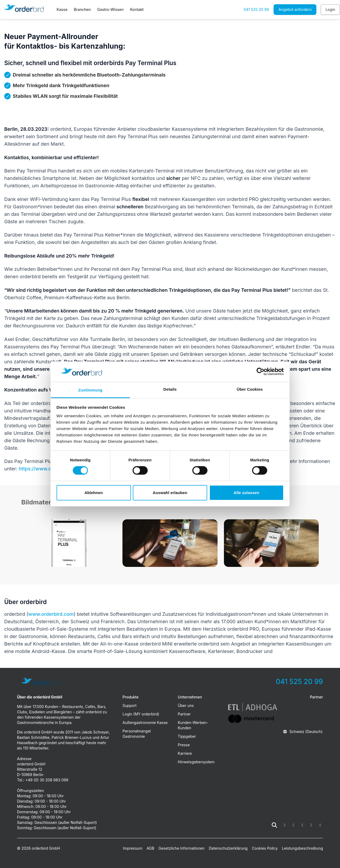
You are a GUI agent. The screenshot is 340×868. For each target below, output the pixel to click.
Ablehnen (94, 493)
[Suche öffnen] (274, 825)
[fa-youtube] (303, 825)
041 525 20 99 (256, 9)
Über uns (186, 705)
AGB (150, 848)
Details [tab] (170, 389)
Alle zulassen (246, 493)
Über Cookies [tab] (250, 389)
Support (129, 705)
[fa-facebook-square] (285, 825)
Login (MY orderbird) (141, 714)
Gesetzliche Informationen (182, 848)
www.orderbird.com (51, 614)
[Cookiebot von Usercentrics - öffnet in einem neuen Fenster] (260, 372)
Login (330, 9)
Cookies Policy (265, 848)
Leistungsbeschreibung (302, 848)
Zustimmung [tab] (90, 390)
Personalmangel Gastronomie (137, 734)
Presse (184, 745)
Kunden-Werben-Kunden (193, 725)
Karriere (185, 753)
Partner (184, 714)
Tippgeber (187, 736)
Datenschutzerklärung (228, 848)
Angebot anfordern (295, 9)
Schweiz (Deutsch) (303, 732)
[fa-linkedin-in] (311, 825)
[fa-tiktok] (320, 825)
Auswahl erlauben (170, 493)
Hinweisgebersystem (196, 762)
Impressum (133, 848)
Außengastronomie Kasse (145, 722)
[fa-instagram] (294, 825)
